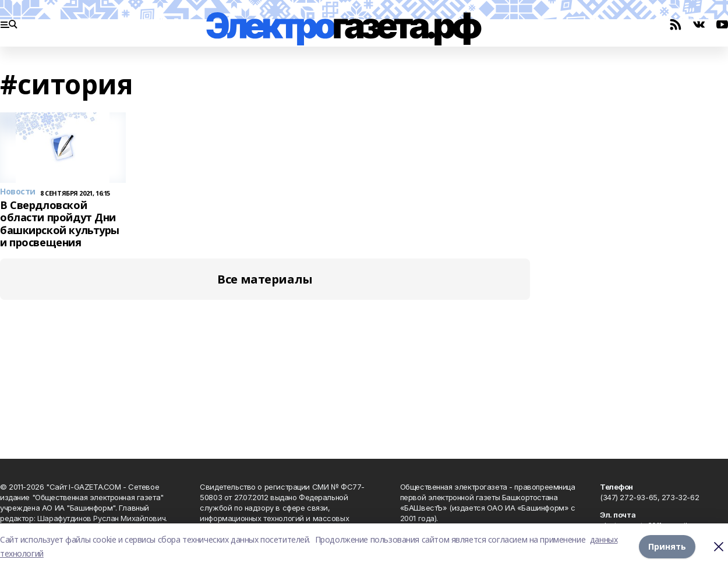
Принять (667, 546)
